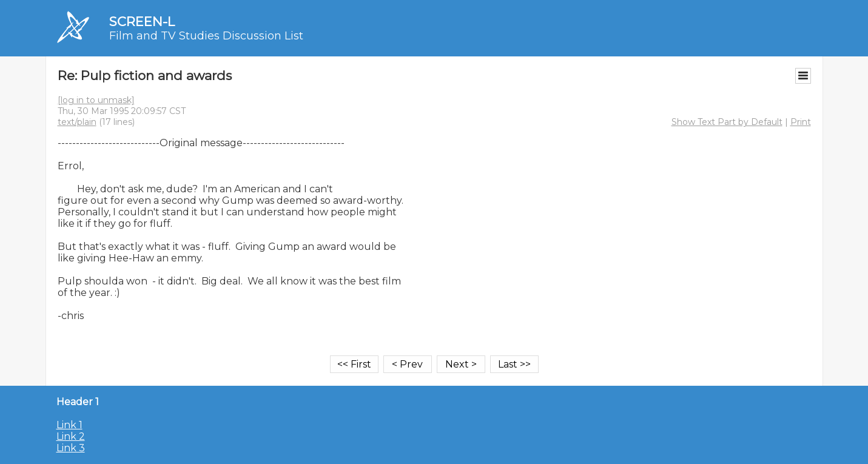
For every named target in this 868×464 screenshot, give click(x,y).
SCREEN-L (142, 22)
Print (801, 122)
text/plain (77, 122)
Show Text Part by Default (727, 122)
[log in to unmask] (96, 100)
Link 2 (71, 436)
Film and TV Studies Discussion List (206, 36)
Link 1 (69, 425)
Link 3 (71, 448)
